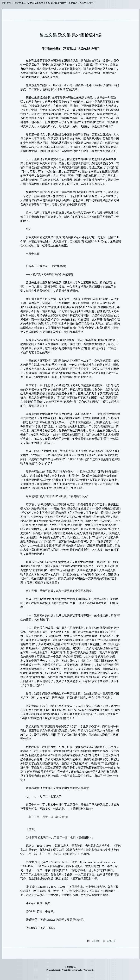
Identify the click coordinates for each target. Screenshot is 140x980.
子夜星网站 (70, 967)
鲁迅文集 (19, 3)
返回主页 (7, 3)
